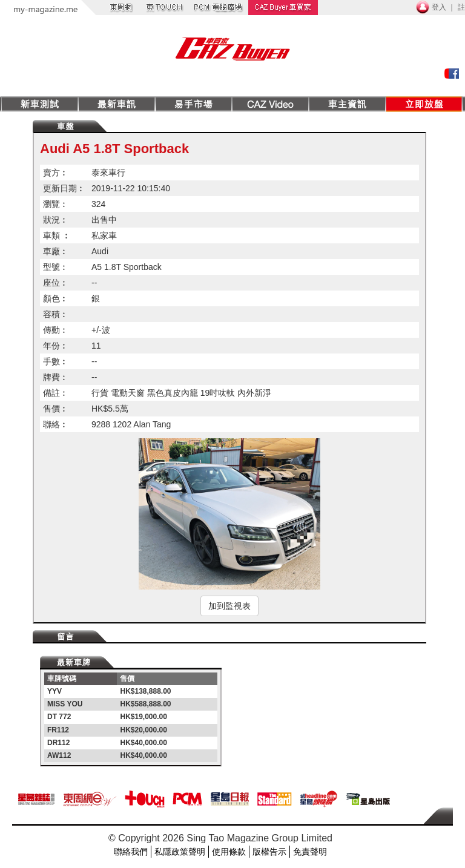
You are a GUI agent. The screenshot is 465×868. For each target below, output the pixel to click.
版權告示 (269, 852)
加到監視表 (229, 606)
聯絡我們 (131, 852)
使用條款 (229, 852)
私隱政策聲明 (180, 852)
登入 (439, 7)
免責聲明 (310, 852)
